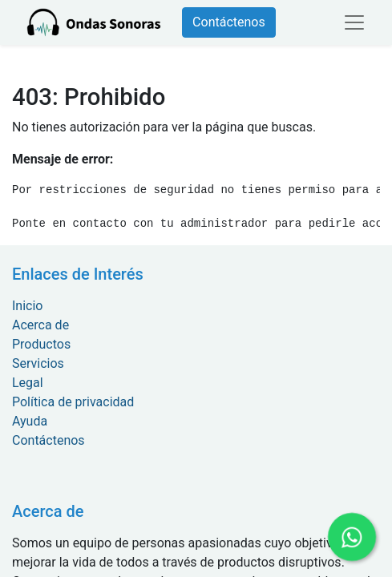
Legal (28, 383)
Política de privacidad (73, 402)
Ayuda (30, 421)
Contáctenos (229, 22)
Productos (41, 344)
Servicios (38, 363)
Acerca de (40, 325)
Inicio (27, 306)
